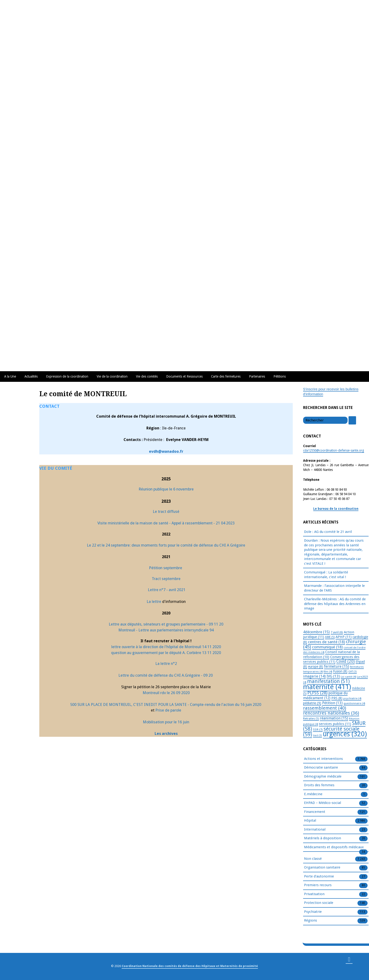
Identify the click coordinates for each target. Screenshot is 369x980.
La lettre (154, 602)
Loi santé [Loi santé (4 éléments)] (348, 677)
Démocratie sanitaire (321, 768)
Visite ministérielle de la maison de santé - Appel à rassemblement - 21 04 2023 (166, 523)
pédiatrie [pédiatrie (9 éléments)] (312, 703)
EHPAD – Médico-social (323, 803)
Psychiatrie (313, 912)
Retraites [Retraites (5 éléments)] (311, 719)
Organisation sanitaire (322, 868)
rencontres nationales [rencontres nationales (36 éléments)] (331, 713)
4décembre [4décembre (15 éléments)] (316, 632)
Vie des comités (147, 376)
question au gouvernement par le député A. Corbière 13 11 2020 (166, 653)
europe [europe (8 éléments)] (316, 667)
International (315, 830)
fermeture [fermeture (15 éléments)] (337, 666)
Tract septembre (166, 579)
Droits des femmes (319, 785)
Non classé (313, 859)
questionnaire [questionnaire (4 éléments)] (354, 703)
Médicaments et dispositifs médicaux (334, 847)
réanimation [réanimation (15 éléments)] (334, 718)
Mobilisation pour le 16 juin (166, 722)
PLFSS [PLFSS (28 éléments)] (317, 693)
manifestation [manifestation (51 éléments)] (328, 681)
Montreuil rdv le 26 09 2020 (166, 693)
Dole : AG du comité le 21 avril (328, 532)
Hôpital (310, 821)
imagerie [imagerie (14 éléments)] (314, 676)
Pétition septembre (166, 568)
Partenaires (257, 376)
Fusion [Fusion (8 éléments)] (340, 671)
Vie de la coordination (112, 376)
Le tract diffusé (166, 512)
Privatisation (314, 894)
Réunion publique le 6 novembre (166, 489)
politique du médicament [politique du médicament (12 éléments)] (325, 696)
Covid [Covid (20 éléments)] (345, 661)
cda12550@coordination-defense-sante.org (334, 450)
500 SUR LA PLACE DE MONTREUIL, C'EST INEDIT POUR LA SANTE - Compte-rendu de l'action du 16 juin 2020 (166, 705)
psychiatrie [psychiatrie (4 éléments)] (352, 698)
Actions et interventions (323, 759)
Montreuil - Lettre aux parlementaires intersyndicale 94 (166, 630)
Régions (311, 921)
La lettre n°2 (166, 664)
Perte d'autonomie (319, 877)
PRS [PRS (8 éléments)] (337, 698)
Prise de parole (168, 710)
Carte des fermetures (226, 376)
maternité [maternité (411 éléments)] (327, 687)
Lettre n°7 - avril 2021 (166, 590)
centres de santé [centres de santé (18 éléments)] (327, 642)
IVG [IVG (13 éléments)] (333, 676)
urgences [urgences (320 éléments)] (345, 734)
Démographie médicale (323, 777)
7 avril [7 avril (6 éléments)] (337, 632)
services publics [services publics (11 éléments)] (335, 724)
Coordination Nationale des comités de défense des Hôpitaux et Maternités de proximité (190, 966)
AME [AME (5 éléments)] (330, 637)
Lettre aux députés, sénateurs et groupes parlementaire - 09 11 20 (166, 624)
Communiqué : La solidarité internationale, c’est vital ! (326, 575)
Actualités (31, 376)
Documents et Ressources (184, 376)
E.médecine (313, 794)
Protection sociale (319, 903)
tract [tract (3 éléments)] (317, 735)
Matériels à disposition (323, 838)
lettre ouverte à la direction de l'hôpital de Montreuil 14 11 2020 (166, 647)
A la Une (10, 376)
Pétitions (280, 376)
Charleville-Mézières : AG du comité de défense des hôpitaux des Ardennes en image (335, 604)
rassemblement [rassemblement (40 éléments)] (325, 708)
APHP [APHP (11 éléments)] (344, 637)
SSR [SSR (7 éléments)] (318, 729)
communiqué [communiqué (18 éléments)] (327, 647)
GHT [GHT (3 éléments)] (353, 672)
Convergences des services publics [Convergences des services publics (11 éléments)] (331, 659)
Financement (315, 812)
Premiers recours (318, 885)
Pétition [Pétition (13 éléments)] (332, 703)
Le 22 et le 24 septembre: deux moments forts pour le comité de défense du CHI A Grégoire (166, 545)
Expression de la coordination (67, 376)
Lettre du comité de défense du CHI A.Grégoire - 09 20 (166, 675)
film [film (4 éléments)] (328, 671)
